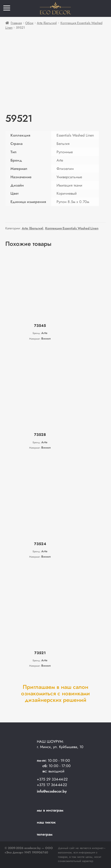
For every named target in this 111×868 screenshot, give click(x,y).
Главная (16, 23)
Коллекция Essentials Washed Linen (72, 228)
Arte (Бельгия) (47, 23)
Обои (29, 23)
